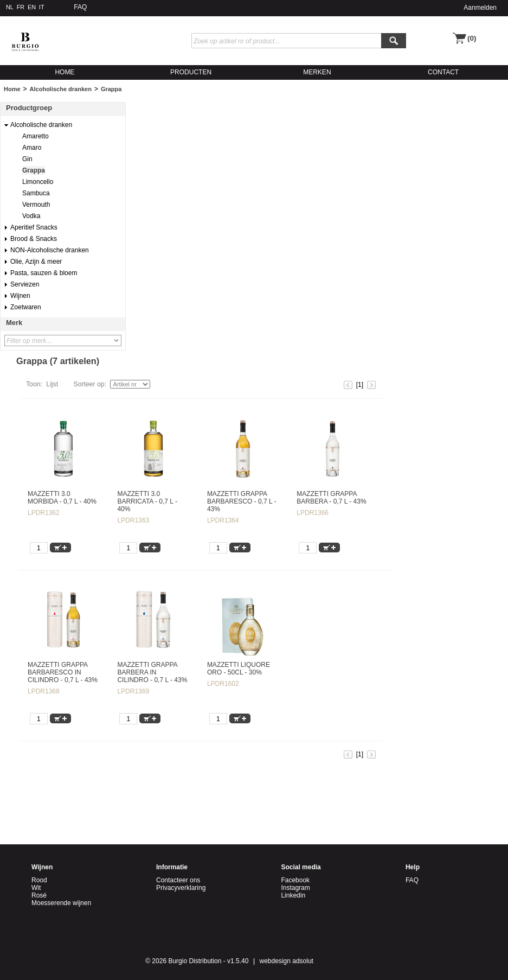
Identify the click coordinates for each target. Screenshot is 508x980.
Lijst (52, 384)
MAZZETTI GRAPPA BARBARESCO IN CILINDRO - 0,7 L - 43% (63, 672)
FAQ (80, 7)
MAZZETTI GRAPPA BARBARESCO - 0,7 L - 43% (242, 501)
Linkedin (293, 895)
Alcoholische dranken (61, 89)
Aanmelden (480, 8)
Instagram (295, 888)
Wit (36, 888)
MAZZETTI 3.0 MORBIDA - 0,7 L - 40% (62, 498)
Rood (39, 880)
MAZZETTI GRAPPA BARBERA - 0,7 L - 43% (331, 498)
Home (12, 89)
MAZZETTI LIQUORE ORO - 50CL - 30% (239, 669)
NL (10, 7)
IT (42, 7)
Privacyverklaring (181, 888)
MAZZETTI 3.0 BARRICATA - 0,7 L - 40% (147, 501)
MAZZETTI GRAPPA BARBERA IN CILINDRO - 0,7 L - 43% (152, 672)
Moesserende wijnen (61, 903)
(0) (472, 38)
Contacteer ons (178, 880)
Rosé (39, 895)
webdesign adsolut (287, 961)
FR (21, 7)
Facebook (295, 880)
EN (32, 7)
